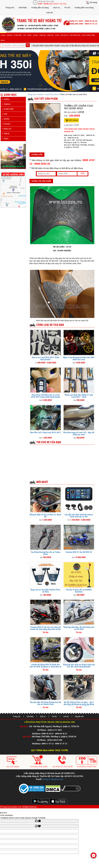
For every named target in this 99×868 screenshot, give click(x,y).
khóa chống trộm (88, 35)
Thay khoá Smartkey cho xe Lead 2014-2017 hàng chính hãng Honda (46, 396)
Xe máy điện (18, 35)
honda (3, 35)
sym (24, 35)
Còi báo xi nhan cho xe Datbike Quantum (79, 591)
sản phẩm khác (75, 35)
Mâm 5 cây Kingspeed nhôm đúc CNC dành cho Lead (79, 358)
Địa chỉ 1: (24, 726)
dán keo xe (65, 35)
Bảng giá (50, 35)
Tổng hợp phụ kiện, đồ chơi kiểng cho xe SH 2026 (79, 628)
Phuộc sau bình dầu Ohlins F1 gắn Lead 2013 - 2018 (79, 396)
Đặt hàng (73, 120)
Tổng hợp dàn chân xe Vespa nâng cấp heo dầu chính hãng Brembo (79, 666)
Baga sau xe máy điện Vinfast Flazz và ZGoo (45, 591)
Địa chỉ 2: (27, 737)
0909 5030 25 (42, 164)
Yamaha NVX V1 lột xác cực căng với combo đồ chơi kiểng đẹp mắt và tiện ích (46, 629)
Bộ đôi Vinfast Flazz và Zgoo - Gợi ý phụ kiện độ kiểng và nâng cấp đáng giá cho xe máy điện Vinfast (79, 704)
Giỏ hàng (93, 2)
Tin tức (67, 8)
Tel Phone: (42, 730)
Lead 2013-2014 (51, 94)
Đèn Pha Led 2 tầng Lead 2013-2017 (46, 432)
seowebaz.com (15, 807)
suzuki (29, 35)
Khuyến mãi (79, 716)
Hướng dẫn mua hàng (84, 8)
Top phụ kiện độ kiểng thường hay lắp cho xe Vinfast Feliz (45, 703)
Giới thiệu (23, 8)
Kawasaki (43, 35)
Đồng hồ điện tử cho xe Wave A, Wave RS (46, 516)
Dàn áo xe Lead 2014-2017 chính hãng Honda (46, 358)
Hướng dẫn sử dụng (40, 8)
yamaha (10, 35)
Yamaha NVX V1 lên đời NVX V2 (79, 552)
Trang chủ (10, 8)
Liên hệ (49, 13)
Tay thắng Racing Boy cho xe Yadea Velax (46, 553)
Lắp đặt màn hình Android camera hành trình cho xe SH (79, 516)
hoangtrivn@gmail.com (53, 779)
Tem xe (57, 35)
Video (3, 40)
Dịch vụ (56, 8)
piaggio (35, 35)
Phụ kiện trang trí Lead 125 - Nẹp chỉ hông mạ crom (79, 433)
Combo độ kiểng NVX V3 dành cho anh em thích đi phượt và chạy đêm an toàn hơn (46, 667)
